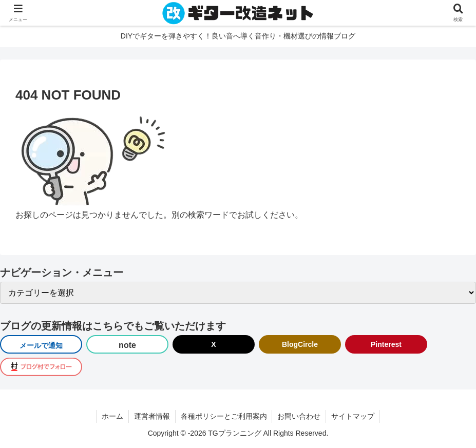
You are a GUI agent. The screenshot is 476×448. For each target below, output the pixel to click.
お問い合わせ (299, 416)
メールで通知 (41, 345)
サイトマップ (353, 416)
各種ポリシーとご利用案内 (224, 416)
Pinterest (386, 344)
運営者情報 (152, 416)
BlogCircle (300, 344)
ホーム (112, 416)
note (127, 345)
